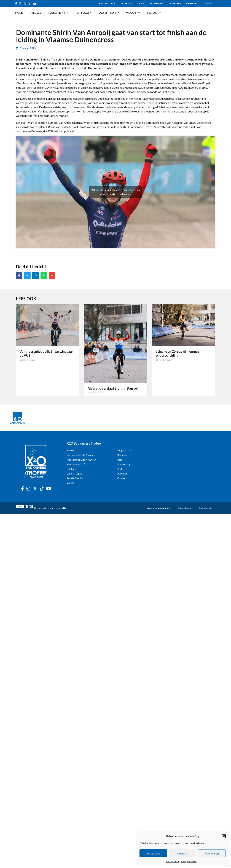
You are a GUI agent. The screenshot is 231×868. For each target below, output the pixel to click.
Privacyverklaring (189, 862)
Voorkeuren (212, 853)
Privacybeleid (185, 508)
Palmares (192, 3)
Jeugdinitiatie (107, 3)
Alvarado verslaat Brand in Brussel (113, 388)
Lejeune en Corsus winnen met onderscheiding (177, 353)
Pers (142, 3)
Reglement (127, 3)
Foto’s (154, 13)
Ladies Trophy (109, 13)
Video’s (133, 13)
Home (19, 13)
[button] (224, 836)
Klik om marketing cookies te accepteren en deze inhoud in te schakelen (116, 192)
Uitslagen (84, 13)
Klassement (59, 13)
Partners (175, 3)
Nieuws (36, 13)
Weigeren (182, 853)
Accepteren (153, 853)
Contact (209, 3)
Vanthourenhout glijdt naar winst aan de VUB (47, 353)
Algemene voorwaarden (159, 508)
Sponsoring (157, 3)
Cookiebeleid (172, 862)
